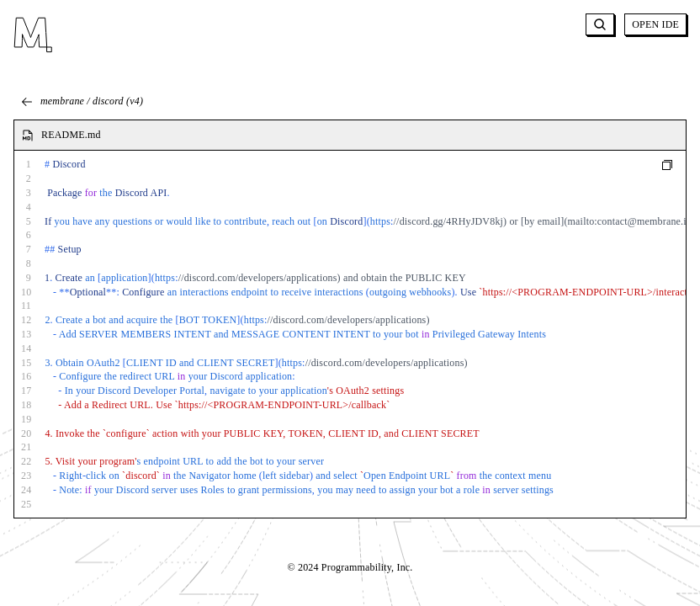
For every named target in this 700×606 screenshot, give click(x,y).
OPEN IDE (655, 24)
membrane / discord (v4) (82, 102)
